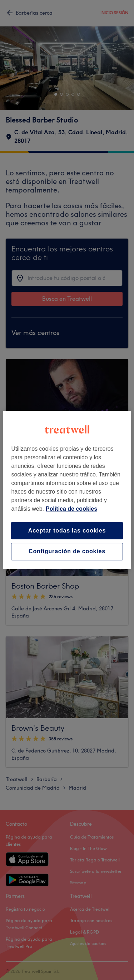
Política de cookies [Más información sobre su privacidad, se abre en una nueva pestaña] (71, 509)
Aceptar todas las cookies (67, 531)
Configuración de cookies (67, 552)
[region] (67, 490)
